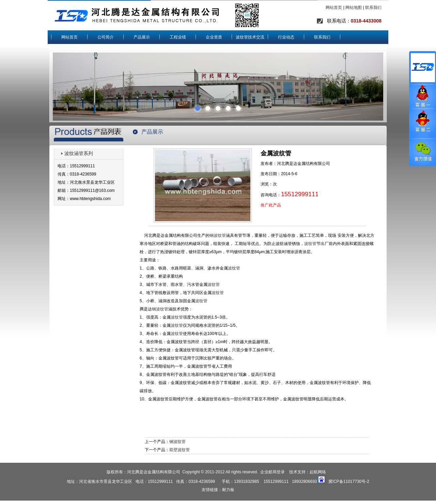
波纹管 (310, 244)
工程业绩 (178, 37)
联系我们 (373, 7)
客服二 (422, 124)
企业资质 (214, 37)
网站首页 (334, 7)
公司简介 (106, 37)
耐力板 (228, 490)
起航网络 (318, 472)
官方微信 (422, 152)
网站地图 (354, 7)
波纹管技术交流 (250, 37)
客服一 (422, 97)
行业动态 (286, 37)
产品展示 (142, 37)
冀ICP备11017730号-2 (349, 482)
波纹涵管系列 (79, 154)
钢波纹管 (218, 235)
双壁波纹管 (180, 450)
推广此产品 (271, 205)
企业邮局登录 (272, 472)
